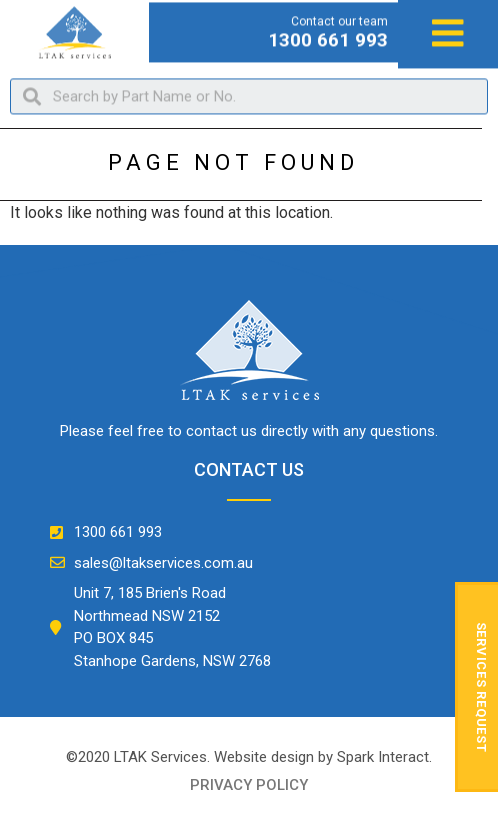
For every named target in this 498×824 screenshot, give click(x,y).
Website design (264, 757)
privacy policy (249, 785)
